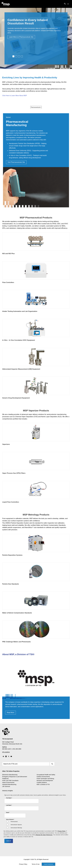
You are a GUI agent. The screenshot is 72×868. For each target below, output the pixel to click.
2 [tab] (16, 56)
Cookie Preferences (48, 864)
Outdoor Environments (43, 777)
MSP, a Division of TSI (43, 784)
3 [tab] (19, 56)
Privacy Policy (23, 864)
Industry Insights (8, 791)
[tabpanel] (36, 38)
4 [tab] (22, 56)
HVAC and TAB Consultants (10, 781)
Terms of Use (36, 864)
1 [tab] (13, 56)
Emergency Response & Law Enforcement (15, 777)
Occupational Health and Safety (46, 775)
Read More (11, 713)
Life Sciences (6, 786)
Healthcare (5, 779)
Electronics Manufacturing (10, 775)
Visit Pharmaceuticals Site (16, 162)
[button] (68, 4)
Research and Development (45, 781)
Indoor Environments (8, 782)
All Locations (6, 752)
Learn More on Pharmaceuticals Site (21, 37)
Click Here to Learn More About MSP (15, 96)
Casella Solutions (42, 782)
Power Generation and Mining (45, 779)
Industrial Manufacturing (9, 784)
